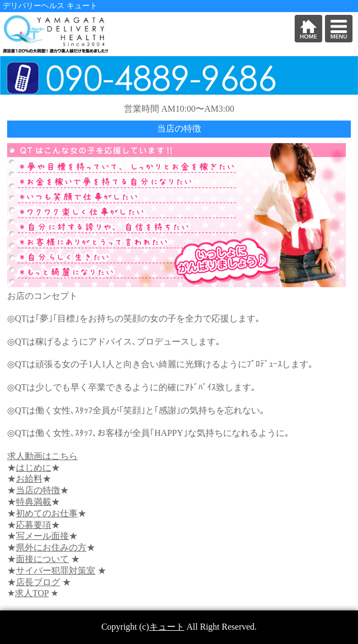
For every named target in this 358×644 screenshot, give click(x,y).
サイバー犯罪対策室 (56, 571)
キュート (167, 627)
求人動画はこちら (42, 456)
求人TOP (32, 593)
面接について (42, 559)
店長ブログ (38, 582)
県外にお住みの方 (51, 547)
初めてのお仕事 (47, 513)
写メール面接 (42, 536)
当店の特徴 (38, 490)
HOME (308, 29)
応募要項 (34, 525)
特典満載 (34, 502)
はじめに (34, 468)
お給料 (29, 479)
